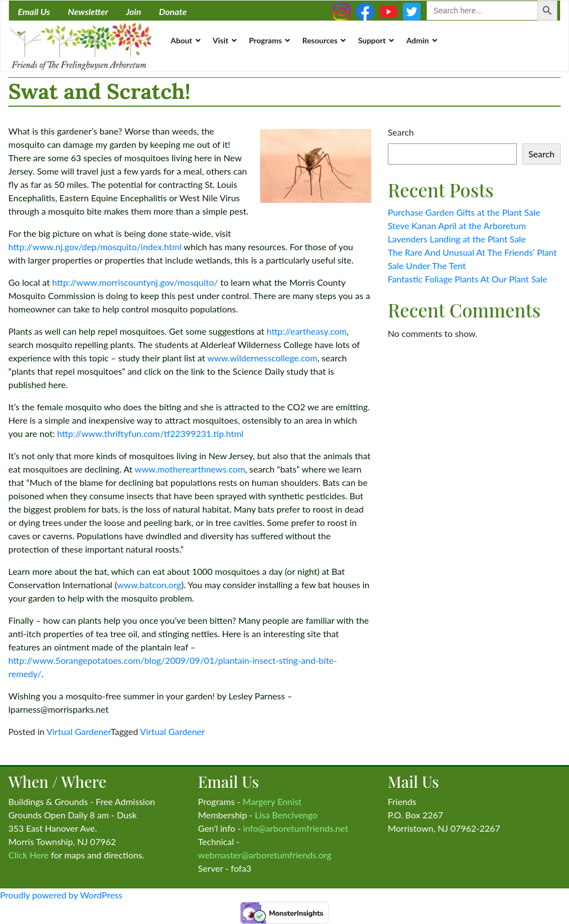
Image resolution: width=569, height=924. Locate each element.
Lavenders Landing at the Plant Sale (457, 239)
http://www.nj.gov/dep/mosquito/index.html (95, 247)
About (181, 40)
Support (372, 40)
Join (134, 11)
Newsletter (88, 11)
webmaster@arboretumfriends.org (264, 855)
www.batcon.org (149, 585)
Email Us (34, 11)
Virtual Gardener (79, 731)
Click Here (29, 855)
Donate (173, 11)
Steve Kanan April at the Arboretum (457, 225)
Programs (265, 40)
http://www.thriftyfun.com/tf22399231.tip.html (150, 433)
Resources (320, 40)
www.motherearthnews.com (190, 469)
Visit (221, 40)
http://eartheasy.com (307, 331)
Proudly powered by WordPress (61, 895)
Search (401, 132)
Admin (418, 40)
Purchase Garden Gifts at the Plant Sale (464, 212)
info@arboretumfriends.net (295, 828)
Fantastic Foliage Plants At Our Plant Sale (468, 279)
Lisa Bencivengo (286, 815)
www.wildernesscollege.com (262, 358)
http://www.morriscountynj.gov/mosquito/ (135, 282)
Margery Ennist (272, 801)
